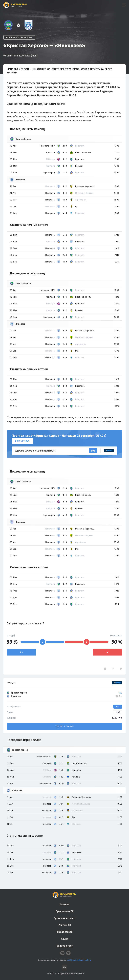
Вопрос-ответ (65, 946)
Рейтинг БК (65, 925)
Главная (64, 904)
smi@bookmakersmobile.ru (79, 960)
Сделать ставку (64, 726)
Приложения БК (65, 911)
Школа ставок (65, 932)
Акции (65, 939)
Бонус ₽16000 (22, 441)
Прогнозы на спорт (65, 918)
